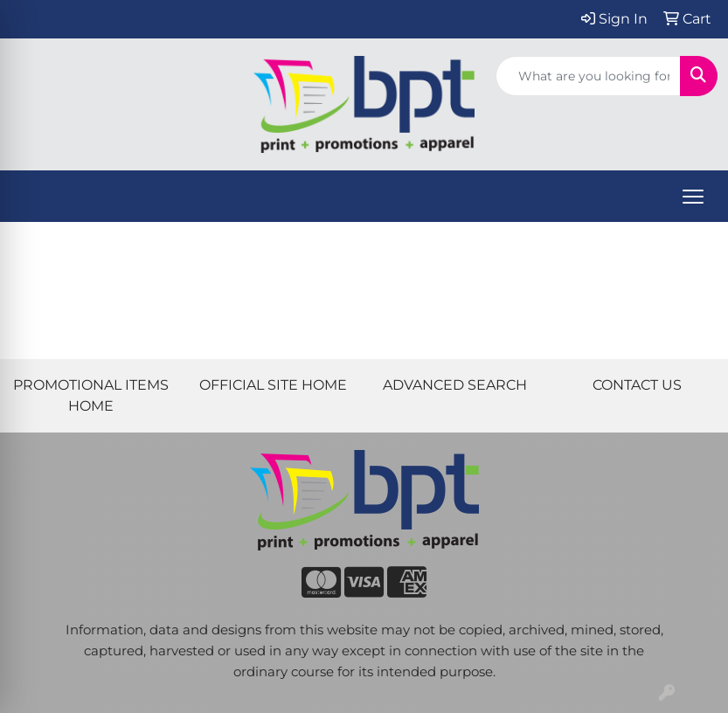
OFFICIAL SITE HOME (273, 385)
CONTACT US (637, 385)
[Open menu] (693, 197)
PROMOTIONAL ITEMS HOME (91, 395)
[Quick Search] (588, 76)
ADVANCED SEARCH (455, 385)
